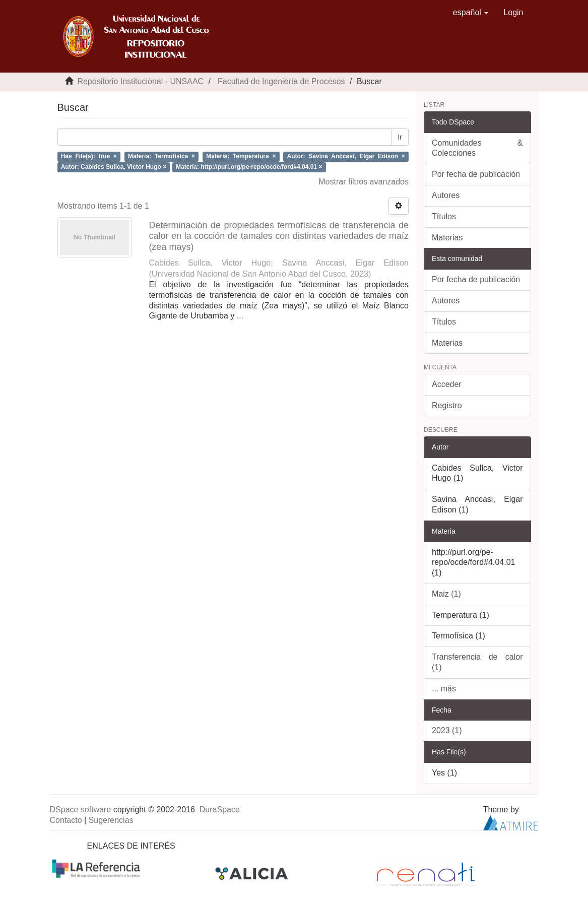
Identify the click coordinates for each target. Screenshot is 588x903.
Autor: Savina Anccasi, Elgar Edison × (346, 156)
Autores (446, 195)
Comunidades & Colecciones (477, 148)
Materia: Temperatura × (241, 156)
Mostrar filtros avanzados (364, 182)
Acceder (447, 384)
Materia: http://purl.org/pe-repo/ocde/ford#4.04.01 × (249, 167)
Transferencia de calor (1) (477, 662)
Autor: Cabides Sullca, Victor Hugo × (114, 167)
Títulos (444, 216)
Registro (447, 405)
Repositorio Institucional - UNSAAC (140, 81)
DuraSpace (220, 810)
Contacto (66, 820)
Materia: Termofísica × (161, 156)
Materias (447, 238)
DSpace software (81, 810)
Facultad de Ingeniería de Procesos (281, 81)
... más (444, 689)
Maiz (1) (446, 594)
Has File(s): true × (89, 156)
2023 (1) (447, 730)
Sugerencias (111, 820)
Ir (400, 137)
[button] (471, 13)
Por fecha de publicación (476, 174)
